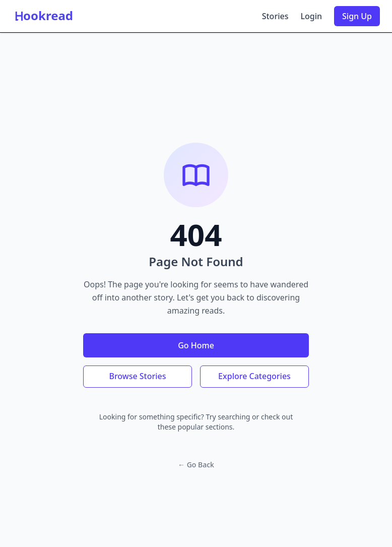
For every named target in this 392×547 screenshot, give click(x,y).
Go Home (196, 345)
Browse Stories (137, 376)
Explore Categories (254, 376)
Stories (275, 16)
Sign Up (357, 16)
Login (311, 16)
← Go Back (196, 465)
